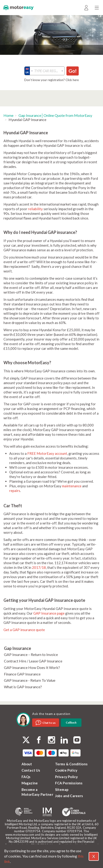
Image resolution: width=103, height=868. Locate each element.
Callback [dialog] (71, 722)
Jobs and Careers (69, 796)
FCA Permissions (69, 783)
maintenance (72, 486)
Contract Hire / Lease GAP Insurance (33, 661)
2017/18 (39, 567)
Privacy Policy (67, 777)
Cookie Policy (66, 770)
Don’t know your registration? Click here (51, 80)
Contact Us (31, 770)
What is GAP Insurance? (23, 687)
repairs (15, 491)
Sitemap (62, 789)
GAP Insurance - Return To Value (30, 680)
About (27, 764)
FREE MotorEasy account (47, 453)
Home (8, 115)
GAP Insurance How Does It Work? (32, 667)
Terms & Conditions (71, 764)
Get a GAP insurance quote (24, 630)
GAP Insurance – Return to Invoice (31, 654)
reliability (35, 209)
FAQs (26, 777)
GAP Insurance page (49, 613)
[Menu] (97, 8)
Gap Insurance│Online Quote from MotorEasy (55, 115)
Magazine (30, 783)
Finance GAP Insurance (22, 674)
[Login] (86, 8)
